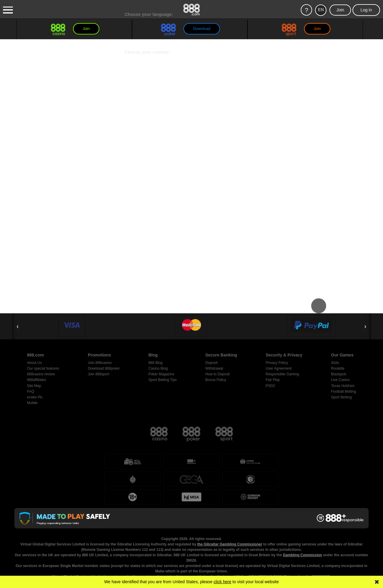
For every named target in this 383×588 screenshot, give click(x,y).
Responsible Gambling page (284, 575)
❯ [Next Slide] (365, 326)
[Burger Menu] (8, 10)
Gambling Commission (302, 532)
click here (222, 582)
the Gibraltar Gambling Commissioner (230, 521)
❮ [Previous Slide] (18, 326)
